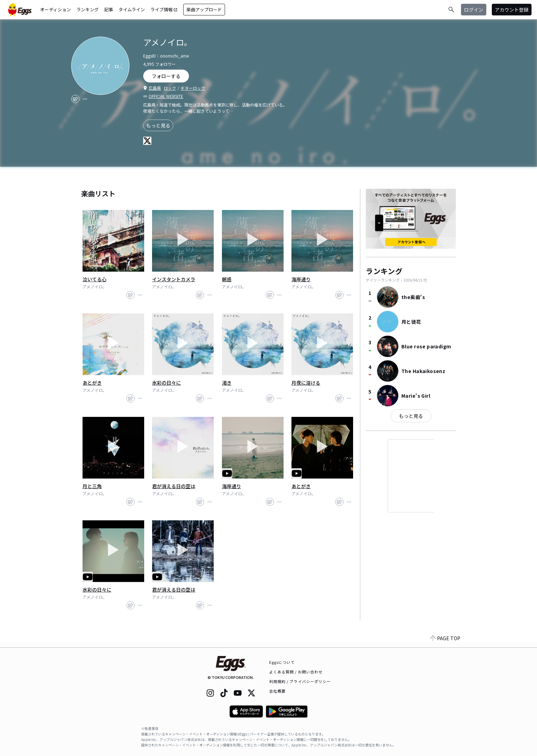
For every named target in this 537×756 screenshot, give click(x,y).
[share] (75, 99)
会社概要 (277, 691)
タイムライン (132, 9)
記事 (109, 9)
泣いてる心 (95, 279)
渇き (227, 383)
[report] (85, 99)
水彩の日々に (166, 383)
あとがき (92, 383)
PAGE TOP (445, 643)
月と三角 (92, 486)
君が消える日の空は (174, 486)
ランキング (88, 9)
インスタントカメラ (174, 279)
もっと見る (158, 125)
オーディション (55, 9)
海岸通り (301, 279)
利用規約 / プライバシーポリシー (300, 681)
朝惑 (227, 279)
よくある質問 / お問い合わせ (296, 672)
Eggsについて (282, 662)
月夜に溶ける (306, 383)
